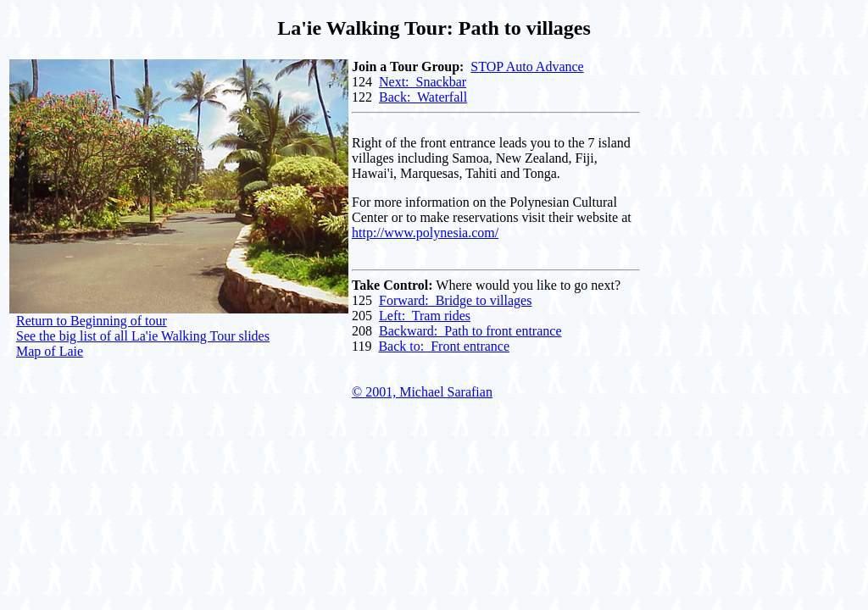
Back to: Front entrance (444, 346)
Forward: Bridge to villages (455, 300)
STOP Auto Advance (527, 67)
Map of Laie (50, 351)
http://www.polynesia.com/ (425, 233)
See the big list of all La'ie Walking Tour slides (143, 336)
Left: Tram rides (425, 316)
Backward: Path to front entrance (470, 331)
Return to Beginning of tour (92, 321)
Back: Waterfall (423, 97)
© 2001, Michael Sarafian (422, 392)
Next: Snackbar (423, 82)
